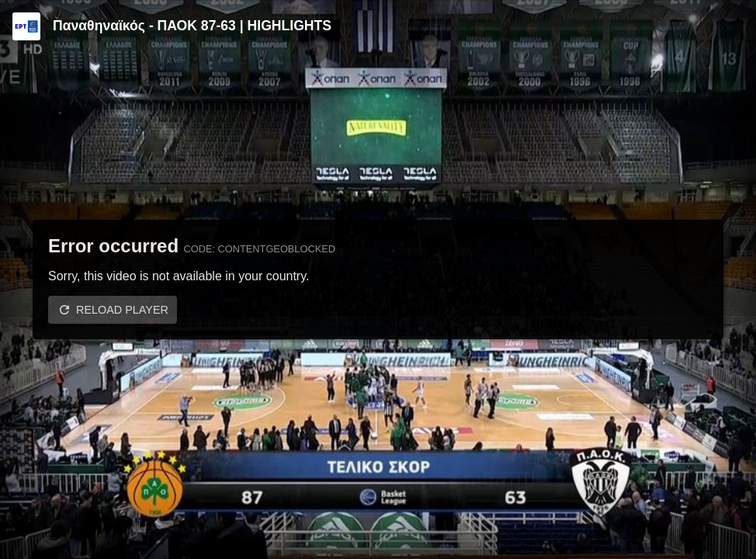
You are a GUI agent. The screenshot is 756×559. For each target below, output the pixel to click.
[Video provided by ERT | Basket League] (26, 26)
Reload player (122, 310)
